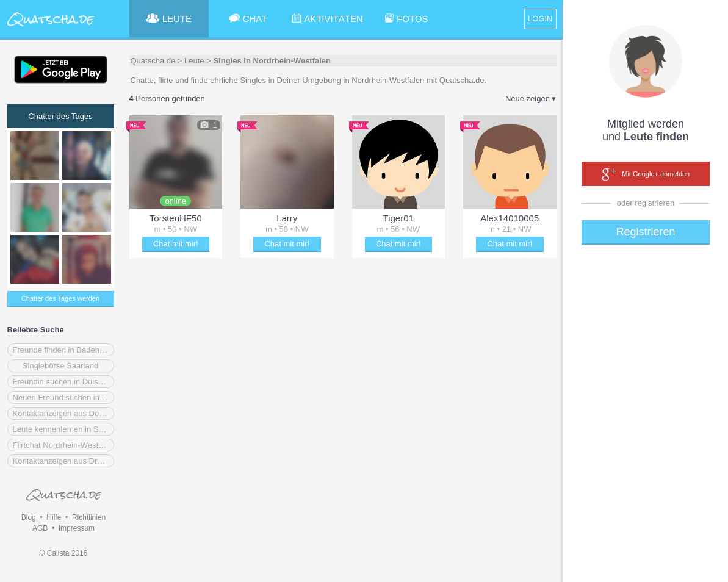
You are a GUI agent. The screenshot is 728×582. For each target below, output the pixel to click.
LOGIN (540, 19)
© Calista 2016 (64, 553)
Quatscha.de (153, 61)
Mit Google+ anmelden (646, 174)
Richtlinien (89, 517)
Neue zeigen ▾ (531, 99)
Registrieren (645, 232)
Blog (29, 517)
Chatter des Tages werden (60, 298)
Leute (194, 61)
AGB (40, 528)
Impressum (77, 528)
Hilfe (54, 517)
